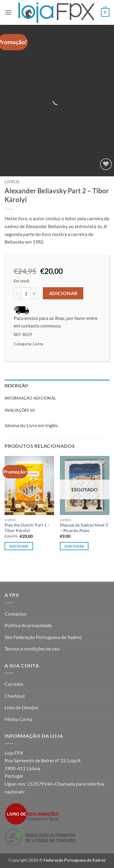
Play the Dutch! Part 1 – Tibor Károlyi (27, 528)
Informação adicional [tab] (30, 398)
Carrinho (14, 684)
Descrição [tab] (16, 386)
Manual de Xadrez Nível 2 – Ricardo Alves (84, 528)
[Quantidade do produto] (26, 293)
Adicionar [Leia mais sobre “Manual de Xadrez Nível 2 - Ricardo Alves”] (74, 546)
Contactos (16, 614)
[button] (8, 12)
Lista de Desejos (21, 707)
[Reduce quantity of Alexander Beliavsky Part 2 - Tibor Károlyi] (17, 293)
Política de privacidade (28, 625)
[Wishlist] (106, 164)
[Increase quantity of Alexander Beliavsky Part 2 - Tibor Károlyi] (34, 293)
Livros (12, 182)
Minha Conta (18, 719)
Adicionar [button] (19, 546)
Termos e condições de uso (32, 649)
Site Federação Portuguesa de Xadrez (43, 637)
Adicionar (63, 293)
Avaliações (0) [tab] (20, 410)
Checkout (15, 696)
